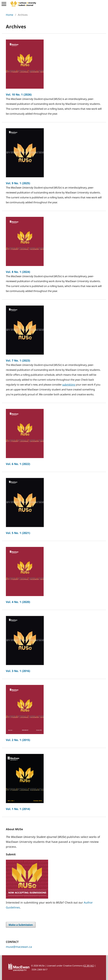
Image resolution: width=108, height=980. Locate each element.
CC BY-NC (89, 966)
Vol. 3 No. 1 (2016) (18, 671)
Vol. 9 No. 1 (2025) (18, 183)
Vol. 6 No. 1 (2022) (18, 464)
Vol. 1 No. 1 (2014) (18, 809)
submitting (69, 385)
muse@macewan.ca (19, 947)
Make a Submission (21, 925)
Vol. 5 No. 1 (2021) (18, 533)
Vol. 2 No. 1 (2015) (18, 740)
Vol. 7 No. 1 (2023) (18, 360)
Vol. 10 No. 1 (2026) (19, 94)
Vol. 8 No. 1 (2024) (18, 272)
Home (9, 15)
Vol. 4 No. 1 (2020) (18, 602)
